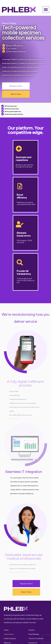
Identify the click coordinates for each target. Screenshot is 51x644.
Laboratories (9, 634)
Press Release (34, 634)
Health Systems (10, 638)
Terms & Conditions (36, 638)
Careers (31, 630)
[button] (46, 10)
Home (6, 630)
